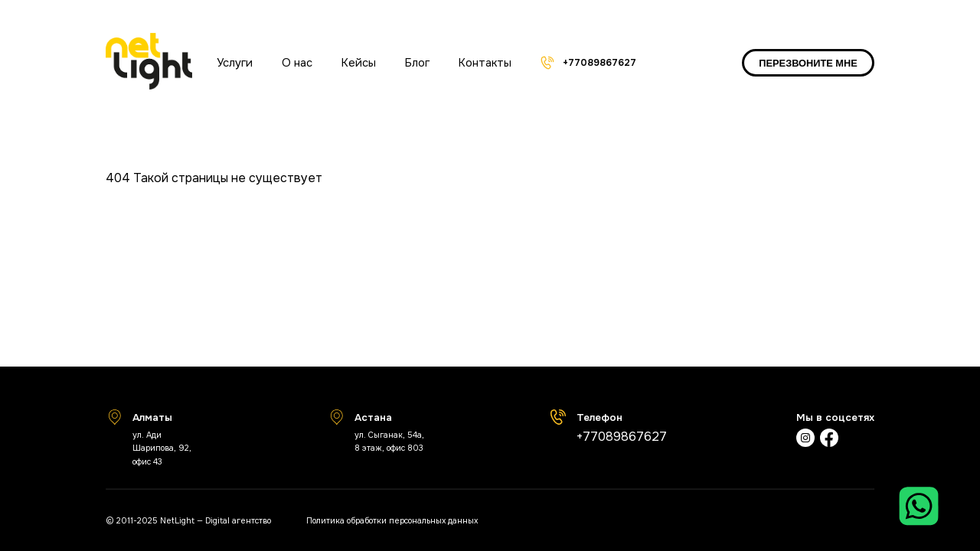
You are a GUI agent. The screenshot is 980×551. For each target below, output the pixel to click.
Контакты (485, 63)
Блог (417, 63)
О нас (297, 63)
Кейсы (359, 63)
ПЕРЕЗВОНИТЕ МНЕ (808, 63)
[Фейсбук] (829, 440)
